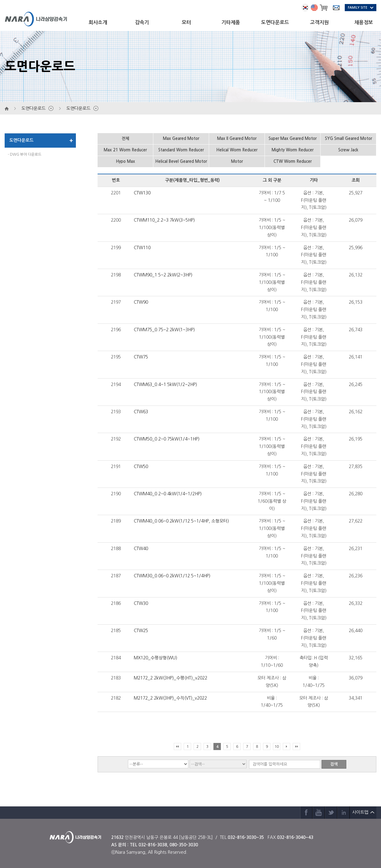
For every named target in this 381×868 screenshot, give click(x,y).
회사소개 (98, 22)
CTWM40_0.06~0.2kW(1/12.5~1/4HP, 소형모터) (181, 521)
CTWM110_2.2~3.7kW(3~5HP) (164, 220)
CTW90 (141, 302)
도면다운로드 (275, 22)
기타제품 (231, 22)
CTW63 (141, 412)
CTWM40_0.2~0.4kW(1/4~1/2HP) (168, 494)
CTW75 (141, 357)
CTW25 (141, 631)
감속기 (142, 22)
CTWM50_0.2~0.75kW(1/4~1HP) (167, 439)
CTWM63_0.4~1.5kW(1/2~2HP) (165, 384)
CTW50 (141, 467)
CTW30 (141, 603)
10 (277, 747)
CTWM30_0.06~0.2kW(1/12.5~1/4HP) (172, 576)
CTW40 (141, 549)
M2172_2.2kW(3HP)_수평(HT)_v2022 (171, 678)
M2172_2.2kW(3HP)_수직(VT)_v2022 (170, 698)
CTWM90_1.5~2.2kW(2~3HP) (163, 275)
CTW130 (142, 193)
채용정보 (364, 22)
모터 (186, 22)
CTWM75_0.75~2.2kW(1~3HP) (164, 330)
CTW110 (142, 248)
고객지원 (319, 22)
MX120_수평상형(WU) (155, 658)
